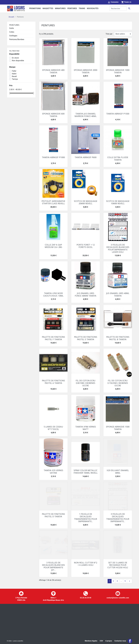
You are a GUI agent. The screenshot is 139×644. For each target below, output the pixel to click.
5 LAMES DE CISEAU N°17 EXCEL (53, 428)
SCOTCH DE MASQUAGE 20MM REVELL (86, 202)
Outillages (13, 36)
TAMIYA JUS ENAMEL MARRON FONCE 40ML (86, 115)
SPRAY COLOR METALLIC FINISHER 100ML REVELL (86, 472)
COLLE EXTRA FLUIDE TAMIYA (118, 159)
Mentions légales (91, 641)
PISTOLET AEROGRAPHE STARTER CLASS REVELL (53, 202)
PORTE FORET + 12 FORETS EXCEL (86, 246)
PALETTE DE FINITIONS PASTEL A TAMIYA (53, 382)
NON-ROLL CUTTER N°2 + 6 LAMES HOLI (86, 564)
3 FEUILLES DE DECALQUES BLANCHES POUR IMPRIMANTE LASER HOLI (118, 248)
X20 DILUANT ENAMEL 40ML (118, 472)
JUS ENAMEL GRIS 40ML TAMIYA (118, 294)
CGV (101, 641)
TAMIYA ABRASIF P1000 (53, 157)
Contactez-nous (120, 641)
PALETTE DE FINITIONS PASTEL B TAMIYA (118, 338)
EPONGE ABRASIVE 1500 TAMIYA (118, 428)
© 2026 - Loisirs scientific (15, 641)
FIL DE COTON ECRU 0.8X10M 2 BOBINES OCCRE (86, 383)
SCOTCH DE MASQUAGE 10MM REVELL (118, 202)
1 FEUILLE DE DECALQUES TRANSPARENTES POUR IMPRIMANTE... (86, 518)
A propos (109, 641)
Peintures (14, 25)
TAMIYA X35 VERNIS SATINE (53, 472)
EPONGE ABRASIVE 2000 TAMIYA (86, 71)
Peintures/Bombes (17, 39)
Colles (12, 32)
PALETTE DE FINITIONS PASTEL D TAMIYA (53, 515)
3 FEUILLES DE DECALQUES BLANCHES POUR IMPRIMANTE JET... (53, 566)
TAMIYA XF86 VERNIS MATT (86, 428)
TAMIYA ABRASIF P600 (86, 157)
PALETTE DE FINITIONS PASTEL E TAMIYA (86, 338)
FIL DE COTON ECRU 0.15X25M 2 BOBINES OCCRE (118, 383)
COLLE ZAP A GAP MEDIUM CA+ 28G (53, 246)
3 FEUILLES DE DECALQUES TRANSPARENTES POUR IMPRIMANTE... (118, 518)
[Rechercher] (118, 8)
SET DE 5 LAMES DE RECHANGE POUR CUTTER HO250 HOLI (118, 565)
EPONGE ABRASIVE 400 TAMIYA (53, 71)
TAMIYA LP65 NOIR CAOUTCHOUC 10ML (53, 294)
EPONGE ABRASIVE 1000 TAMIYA (118, 71)
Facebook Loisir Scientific (130, 641)
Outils (12, 28)
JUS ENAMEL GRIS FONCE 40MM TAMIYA (86, 294)
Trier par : (109, 34)
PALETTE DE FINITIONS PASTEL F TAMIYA (53, 338)
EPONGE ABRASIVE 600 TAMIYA (53, 115)
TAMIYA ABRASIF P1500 (118, 114)
